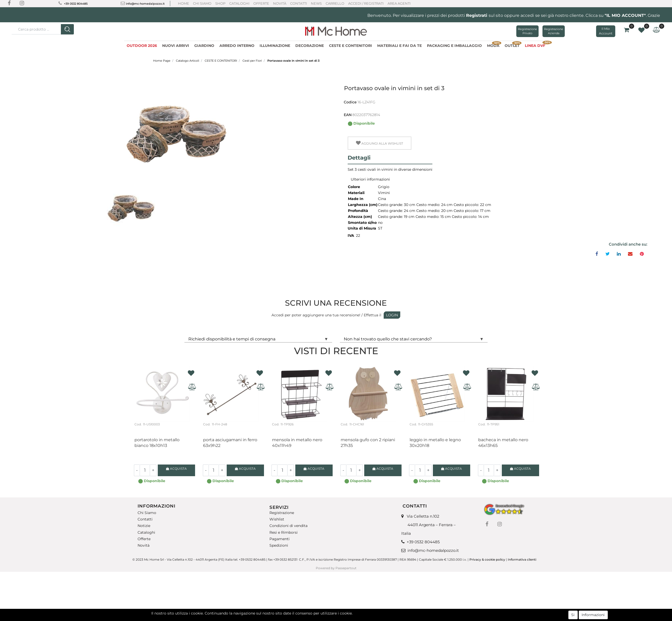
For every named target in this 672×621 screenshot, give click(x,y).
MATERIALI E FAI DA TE (399, 46)
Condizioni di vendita (288, 526)
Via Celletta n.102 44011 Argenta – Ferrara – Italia (428, 525)
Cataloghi (239, 3)
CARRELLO (335, 3)
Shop (220, 3)
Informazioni (593, 615)
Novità (280, 3)
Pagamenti (280, 539)
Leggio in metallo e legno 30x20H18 (435, 443)
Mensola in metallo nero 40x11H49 (297, 443)
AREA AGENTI (399, 3)
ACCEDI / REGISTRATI (366, 3)
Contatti (299, 3)
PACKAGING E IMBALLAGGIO (454, 46)
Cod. (138, 424)
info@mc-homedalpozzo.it (145, 4)
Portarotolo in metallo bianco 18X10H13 (157, 443)
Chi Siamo (202, 3)
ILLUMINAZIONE (275, 46)
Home (184, 3)
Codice (350, 102)
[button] (67, 29)
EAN (348, 115)
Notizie (144, 526)
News (316, 3)
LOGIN (392, 315)
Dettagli (359, 158)
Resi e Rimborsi (284, 532)
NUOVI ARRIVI (176, 46)
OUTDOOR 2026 (142, 46)
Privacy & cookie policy (487, 559)
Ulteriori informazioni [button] (370, 179)
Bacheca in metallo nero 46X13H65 (503, 443)
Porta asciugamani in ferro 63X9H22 (230, 443)
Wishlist (277, 519)
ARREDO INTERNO (237, 46)
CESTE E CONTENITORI (351, 46)
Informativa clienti (522, 559)
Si (573, 615)
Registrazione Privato (527, 31)
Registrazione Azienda (554, 31)
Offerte (261, 3)
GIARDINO (204, 46)
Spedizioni (279, 545)
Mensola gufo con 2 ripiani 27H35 (368, 443)
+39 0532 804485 (76, 4)
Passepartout (346, 568)
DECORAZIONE (310, 46)
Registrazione (282, 513)
